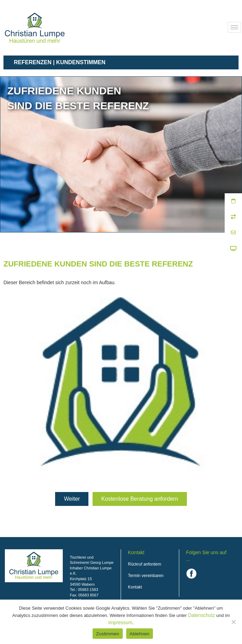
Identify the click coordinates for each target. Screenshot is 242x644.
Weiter (72, 499)
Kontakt (135, 587)
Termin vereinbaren (146, 576)
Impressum (120, 622)
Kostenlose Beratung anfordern (140, 499)
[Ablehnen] (233, 622)
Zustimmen (108, 634)
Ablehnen (140, 634)
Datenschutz (201, 615)
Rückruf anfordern (145, 564)
